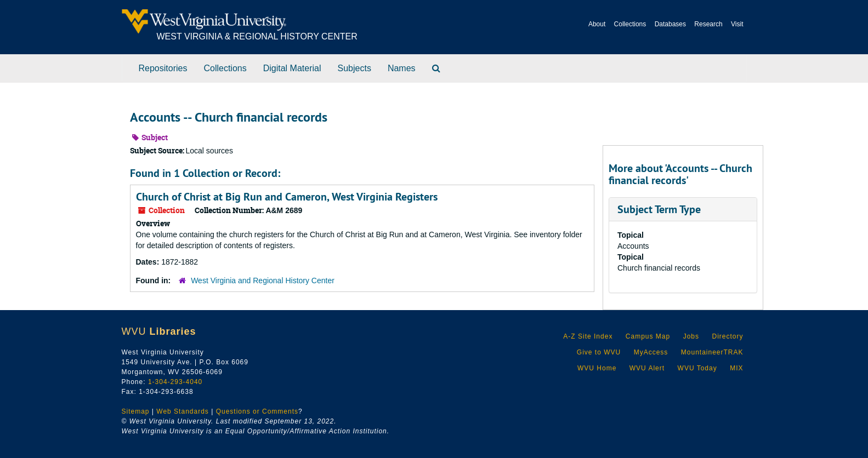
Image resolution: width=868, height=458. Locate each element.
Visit (737, 24)
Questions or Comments (257, 411)
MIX (736, 368)
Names (402, 68)
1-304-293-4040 (175, 382)
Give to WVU (599, 352)
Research (708, 24)
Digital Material (292, 68)
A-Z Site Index (588, 336)
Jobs (691, 336)
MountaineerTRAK (712, 352)
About (597, 24)
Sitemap (136, 411)
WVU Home (597, 368)
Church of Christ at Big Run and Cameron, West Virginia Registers (287, 197)
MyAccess (651, 352)
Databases (670, 24)
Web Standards (183, 411)
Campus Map (648, 336)
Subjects (354, 68)
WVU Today (697, 368)
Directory (727, 336)
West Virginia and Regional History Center (263, 280)
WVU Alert (647, 368)
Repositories (163, 68)
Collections (630, 24)
